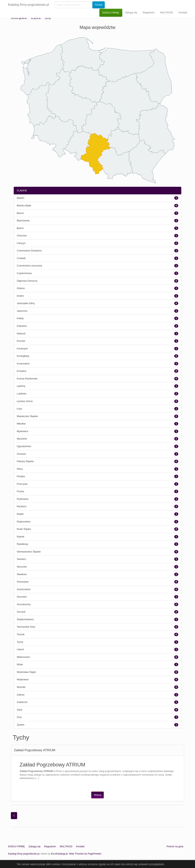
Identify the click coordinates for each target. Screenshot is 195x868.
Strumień (22, 597)
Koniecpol (22, 349)
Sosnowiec (23, 582)
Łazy (19, 409)
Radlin (20, 514)
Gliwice (21, 288)
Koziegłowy (23, 356)
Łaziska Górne (25, 401)
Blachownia (23, 221)
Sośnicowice (24, 589)
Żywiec (21, 725)
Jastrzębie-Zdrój (26, 303)
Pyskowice (23, 499)
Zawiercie (22, 702)
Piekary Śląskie (25, 461)
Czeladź (21, 258)
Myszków (22, 439)
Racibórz (22, 506)
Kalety (20, 318)
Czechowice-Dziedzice (29, 251)
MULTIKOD (167, 12)
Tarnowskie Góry (26, 627)
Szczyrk (21, 612)
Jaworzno (22, 311)
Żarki (20, 710)
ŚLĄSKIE (36, 18)
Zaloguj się (131, 12)
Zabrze (21, 695)
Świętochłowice (25, 619)
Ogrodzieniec (24, 446)
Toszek (21, 634)
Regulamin (149, 12)
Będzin (21, 198)
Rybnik (21, 537)
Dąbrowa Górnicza (27, 281)
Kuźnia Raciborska (27, 379)
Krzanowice (23, 364)
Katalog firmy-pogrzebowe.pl (28, 5)
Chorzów (22, 236)
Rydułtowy (22, 544)
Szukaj (99, 5)
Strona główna (19, 18)
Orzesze (21, 454)
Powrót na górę (175, 846)
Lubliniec (22, 394)
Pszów (20, 491)
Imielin (20, 296)
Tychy (47, 18)
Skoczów (22, 567)
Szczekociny (24, 604)
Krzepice (22, 371)
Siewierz (21, 559)
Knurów (21, 341)
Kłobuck (21, 333)
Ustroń (20, 649)
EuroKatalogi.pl (59, 854)
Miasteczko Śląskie (27, 416)
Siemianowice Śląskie (29, 552)
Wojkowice (23, 679)
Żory (19, 717)
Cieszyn (21, 243)
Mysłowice (22, 431)
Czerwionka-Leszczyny (29, 266)
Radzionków (24, 522)
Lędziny (21, 386)
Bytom (20, 228)
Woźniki (21, 687)
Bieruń (20, 213)
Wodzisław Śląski (26, 672)
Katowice (22, 326)
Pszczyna (22, 484)
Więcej (97, 795)
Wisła (20, 664)
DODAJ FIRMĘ (111, 13)
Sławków (22, 574)
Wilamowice (23, 657)
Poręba (21, 476)
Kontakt (183, 12)
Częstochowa (24, 273)
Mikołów (21, 424)
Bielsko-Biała (24, 205)
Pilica (20, 469)
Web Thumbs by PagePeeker (85, 854)
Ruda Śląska (24, 529)
